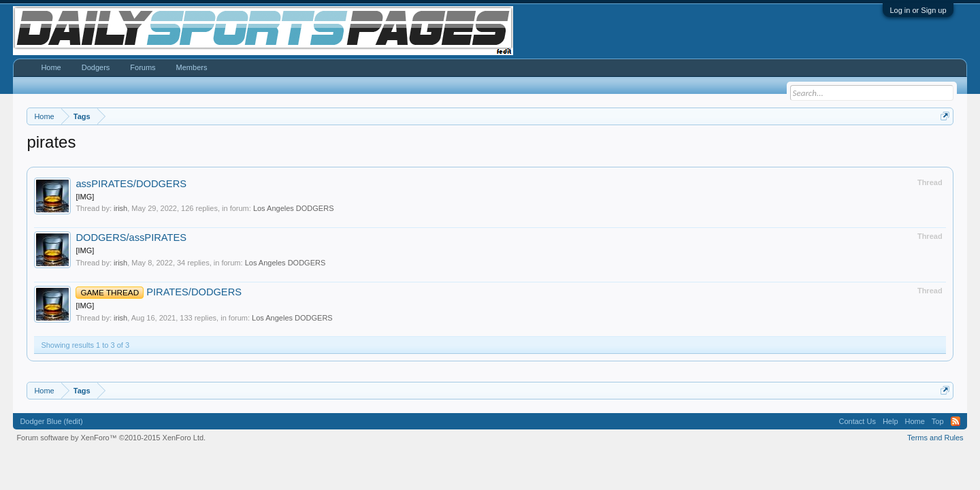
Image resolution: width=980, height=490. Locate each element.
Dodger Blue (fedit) (51, 421)
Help (891, 421)
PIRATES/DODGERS (159, 292)
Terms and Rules (935, 438)
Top (938, 421)
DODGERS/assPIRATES (131, 238)
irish (120, 208)
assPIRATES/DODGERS (131, 184)
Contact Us (857, 421)
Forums (143, 67)
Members (192, 67)
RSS (955, 421)
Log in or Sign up (918, 10)
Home (51, 67)
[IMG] (85, 197)
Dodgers (96, 67)
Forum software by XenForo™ (111, 438)
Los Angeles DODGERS (294, 208)
